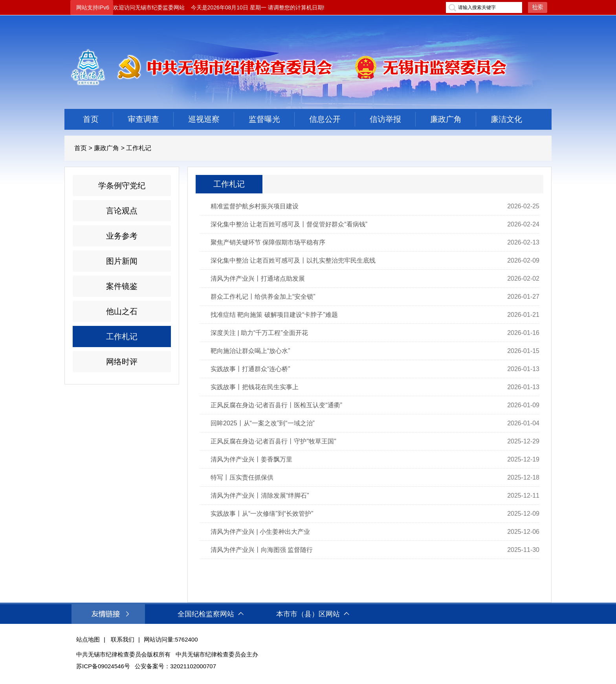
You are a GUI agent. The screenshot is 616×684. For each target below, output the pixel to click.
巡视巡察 (204, 119)
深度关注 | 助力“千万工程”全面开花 (259, 333)
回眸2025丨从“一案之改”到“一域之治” (263, 423)
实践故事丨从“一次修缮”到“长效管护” (262, 514)
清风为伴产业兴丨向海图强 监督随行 (262, 550)
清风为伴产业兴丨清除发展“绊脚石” (260, 496)
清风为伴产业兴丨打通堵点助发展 (258, 279)
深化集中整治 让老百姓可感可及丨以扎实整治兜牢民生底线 (293, 260)
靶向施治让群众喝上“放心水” (250, 351)
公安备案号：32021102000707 (175, 666)
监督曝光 (264, 119)
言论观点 (122, 211)
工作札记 (139, 148)
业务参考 (122, 236)
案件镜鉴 (122, 286)
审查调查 (143, 119)
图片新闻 (122, 261)
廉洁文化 (506, 119)
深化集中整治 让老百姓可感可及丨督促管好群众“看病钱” (289, 224)
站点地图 (88, 639)
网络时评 (122, 362)
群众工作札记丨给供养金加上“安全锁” (263, 297)
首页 (91, 119)
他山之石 (122, 311)
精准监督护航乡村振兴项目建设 (255, 206)
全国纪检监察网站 (211, 614)
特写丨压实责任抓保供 (242, 477)
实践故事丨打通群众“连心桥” (250, 369)
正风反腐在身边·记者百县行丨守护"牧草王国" (273, 441)
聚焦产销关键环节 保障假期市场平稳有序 (268, 242)
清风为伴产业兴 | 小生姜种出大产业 (260, 532)
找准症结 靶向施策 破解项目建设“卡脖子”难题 (274, 315)
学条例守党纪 (122, 186)
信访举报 (385, 119)
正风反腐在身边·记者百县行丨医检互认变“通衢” (276, 405)
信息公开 (325, 119)
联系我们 (123, 639)
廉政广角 (446, 119)
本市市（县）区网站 (313, 614)
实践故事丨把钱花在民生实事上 (255, 387)
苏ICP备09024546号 (103, 666)
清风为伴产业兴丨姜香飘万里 (251, 459)
